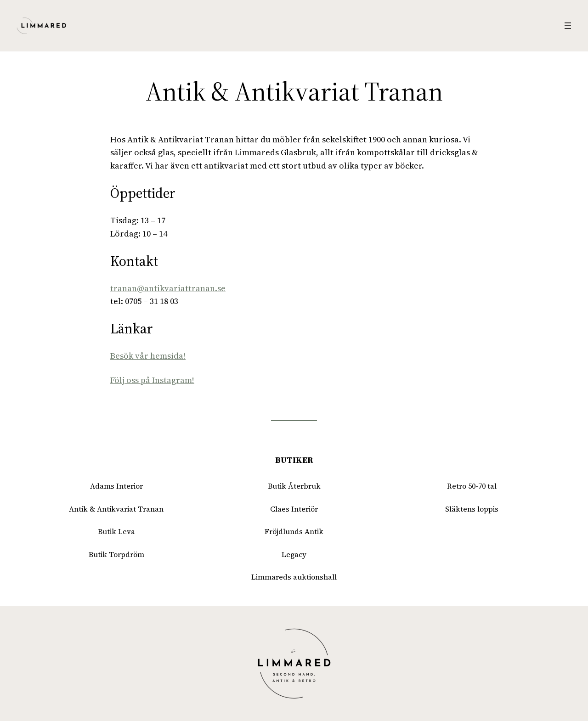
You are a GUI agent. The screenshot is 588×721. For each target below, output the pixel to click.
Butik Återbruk (294, 486)
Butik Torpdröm (116, 554)
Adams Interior (116, 486)
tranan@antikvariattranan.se (168, 288)
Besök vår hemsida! (148, 356)
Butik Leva (116, 531)
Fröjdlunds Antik (294, 531)
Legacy (294, 554)
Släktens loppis (472, 509)
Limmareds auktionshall (294, 577)
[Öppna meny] (568, 26)
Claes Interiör (294, 509)
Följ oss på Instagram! (152, 380)
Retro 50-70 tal (472, 486)
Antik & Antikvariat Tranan (116, 509)
